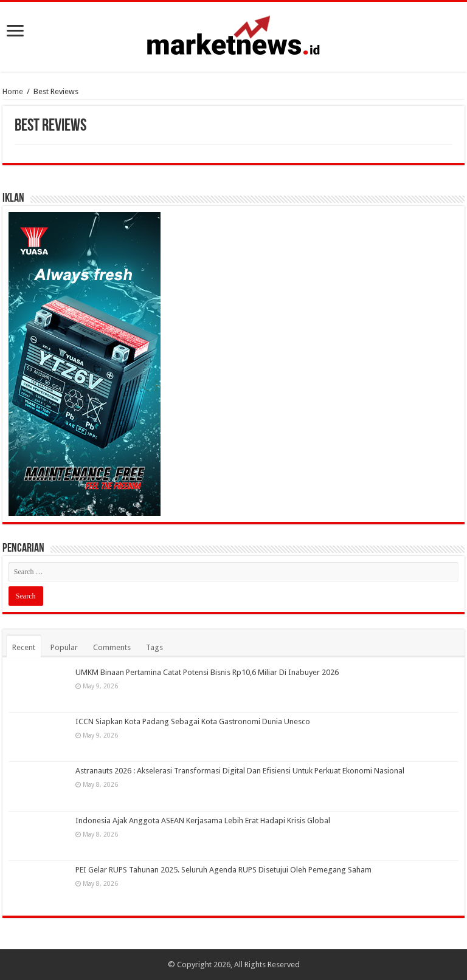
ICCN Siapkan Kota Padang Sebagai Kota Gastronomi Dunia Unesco (193, 721)
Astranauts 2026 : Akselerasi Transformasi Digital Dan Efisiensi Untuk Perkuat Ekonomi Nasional (240, 771)
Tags (154, 647)
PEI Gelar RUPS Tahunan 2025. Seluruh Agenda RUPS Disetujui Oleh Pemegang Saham (223, 870)
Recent (24, 647)
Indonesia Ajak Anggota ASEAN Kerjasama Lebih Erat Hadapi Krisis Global (203, 821)
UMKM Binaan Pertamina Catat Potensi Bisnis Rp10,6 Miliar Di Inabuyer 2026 (207, 672)
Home (13, 91)
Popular (64, 647)
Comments (112, 647)
